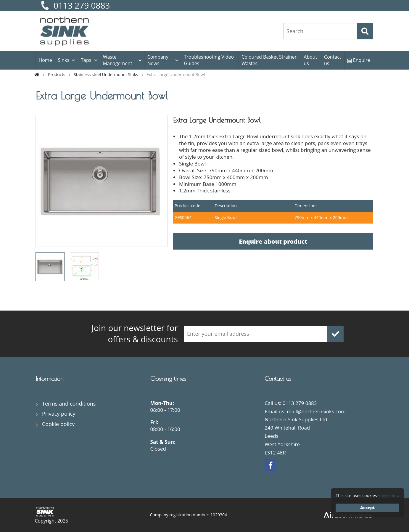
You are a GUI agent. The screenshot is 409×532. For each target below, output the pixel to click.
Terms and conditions (69, 404)
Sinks (63, 60)
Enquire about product (273, 241)
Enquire (359, 60)
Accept (367, 508)
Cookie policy (58, 424)
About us (310, 60)
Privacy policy (59, 414)
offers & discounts (122, 333)
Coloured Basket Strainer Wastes (269, 60)
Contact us (332, 60)
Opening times (168, 378)
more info (390, 495)
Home (45, 60)
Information (50, 378)
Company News (158, 60)
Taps (86, 60)
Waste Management (118, 60)
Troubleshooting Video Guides (209, 60)
